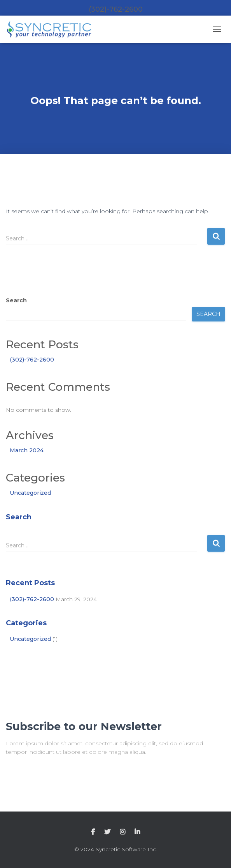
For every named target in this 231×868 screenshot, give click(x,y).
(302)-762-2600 (32, 360)
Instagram (122, 832)
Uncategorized (30, 493)
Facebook (93, 832)
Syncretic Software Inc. (126, 849)
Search (16, 300)
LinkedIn (137, 832)
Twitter (107, 832)
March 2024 (27, 450)
